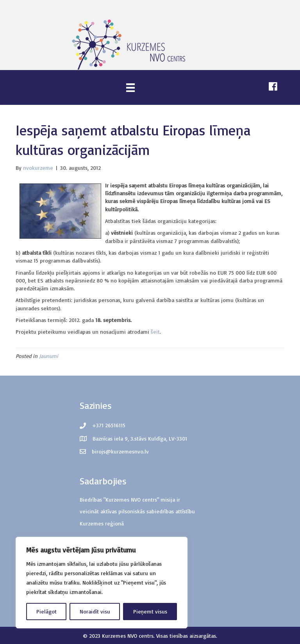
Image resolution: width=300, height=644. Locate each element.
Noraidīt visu (95, 611)
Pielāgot (46, 611)
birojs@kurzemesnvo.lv (120, 451)
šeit (155, 332)
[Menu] (130, 87)
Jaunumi (49, 356)
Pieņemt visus (150, 611)
